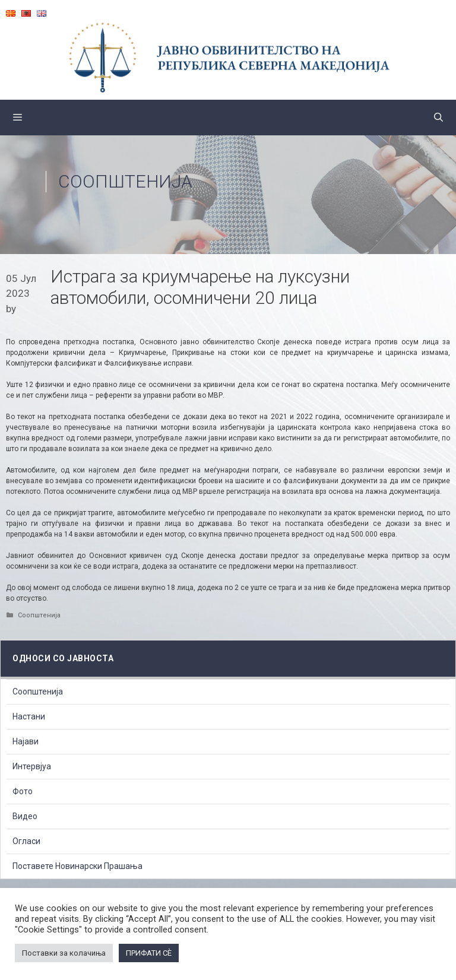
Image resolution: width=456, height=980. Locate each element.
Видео (25, 816)
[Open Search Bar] (438, 118)
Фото (23, 791)
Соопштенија (125, 181)
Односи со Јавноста (63, 658)
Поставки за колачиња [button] (64, 953)
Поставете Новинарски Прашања (77, 866)
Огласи (26, 841)
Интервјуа (32, 766)
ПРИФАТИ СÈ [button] (149, 953)
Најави (26, 741)
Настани (29, 716)
